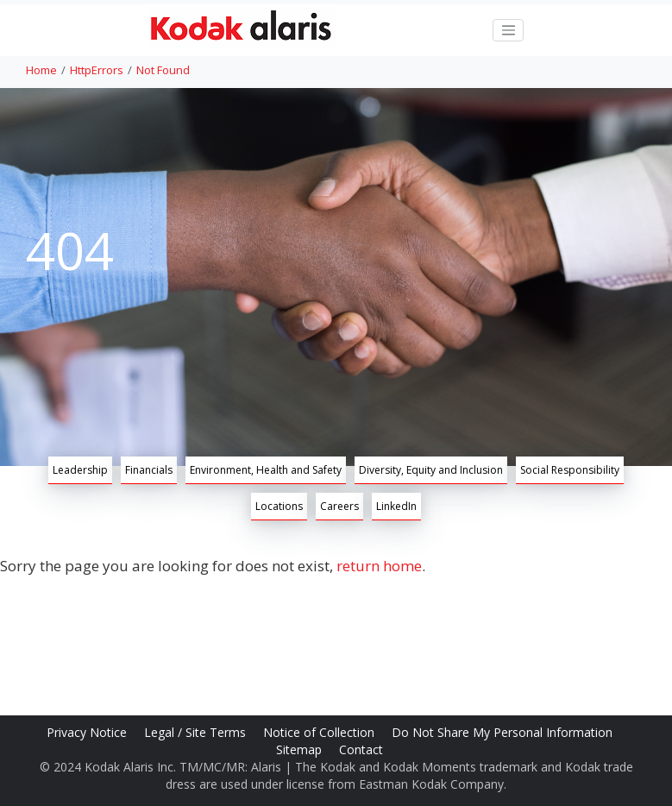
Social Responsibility (570, 470)
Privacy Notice (88, 732)
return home (379, 566)
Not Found (163, 70)
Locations (279, 506)
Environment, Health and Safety (266, 470)
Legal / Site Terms (197, 732)
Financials (149, 470)
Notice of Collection (320, 732)
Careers (339, 506)
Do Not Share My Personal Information (504, 732)
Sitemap (301, 749)
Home (41, 70)
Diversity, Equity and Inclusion (431, 470)
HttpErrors (97, 70)
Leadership (80, 470)
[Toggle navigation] (508, 30)
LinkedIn (396, 506)
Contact (363, 749)
